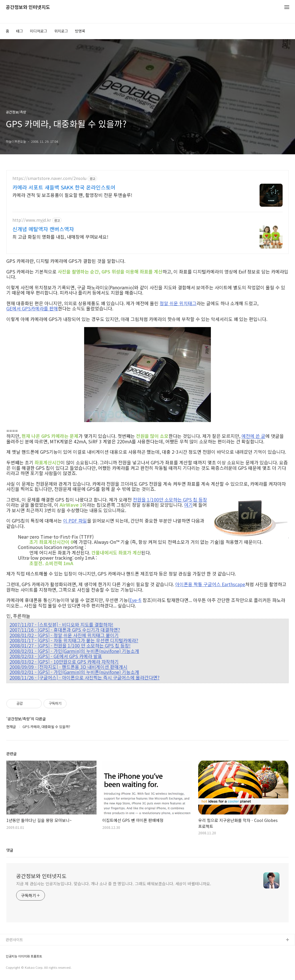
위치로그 (61, 31)
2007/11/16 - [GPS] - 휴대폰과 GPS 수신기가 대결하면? (65, 630)
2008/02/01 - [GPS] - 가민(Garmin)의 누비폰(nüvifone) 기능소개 (74, 651)
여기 (188, 505)
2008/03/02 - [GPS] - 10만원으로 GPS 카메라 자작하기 (64, 662)
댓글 (10, 850)
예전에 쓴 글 (253, 436)
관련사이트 (14, 940)
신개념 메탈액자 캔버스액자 (43, 229)
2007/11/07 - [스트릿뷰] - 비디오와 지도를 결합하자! (61, 624)
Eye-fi (135, 600)
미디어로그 (39, 31)
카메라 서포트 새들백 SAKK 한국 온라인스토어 (64, 187)
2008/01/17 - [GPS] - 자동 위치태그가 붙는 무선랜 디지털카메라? (74, 640)
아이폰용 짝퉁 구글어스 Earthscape (210, 584)
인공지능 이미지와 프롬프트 (24, 956)
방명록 (80, 31)
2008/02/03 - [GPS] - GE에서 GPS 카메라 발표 (56, 656)
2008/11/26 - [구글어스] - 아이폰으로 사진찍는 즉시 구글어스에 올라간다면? (85, 677)
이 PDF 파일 (75, 521)
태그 (20, 31)
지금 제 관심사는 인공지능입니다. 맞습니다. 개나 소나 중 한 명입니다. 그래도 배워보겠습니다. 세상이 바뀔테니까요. (114, 884)
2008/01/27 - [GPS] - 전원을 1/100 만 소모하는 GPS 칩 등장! (70, 645)
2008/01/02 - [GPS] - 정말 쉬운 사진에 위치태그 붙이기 (64, 635)
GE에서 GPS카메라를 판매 (32, 308)
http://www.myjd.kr (32, 220)
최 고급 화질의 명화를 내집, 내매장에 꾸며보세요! (60, 237)
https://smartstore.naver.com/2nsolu (49, 178)
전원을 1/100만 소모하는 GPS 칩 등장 (170, 500)
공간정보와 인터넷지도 (28, 7)
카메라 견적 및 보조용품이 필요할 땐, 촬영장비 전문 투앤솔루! (72, 195)
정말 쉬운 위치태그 (178, 303)
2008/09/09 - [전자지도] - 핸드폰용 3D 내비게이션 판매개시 (68, 667)
